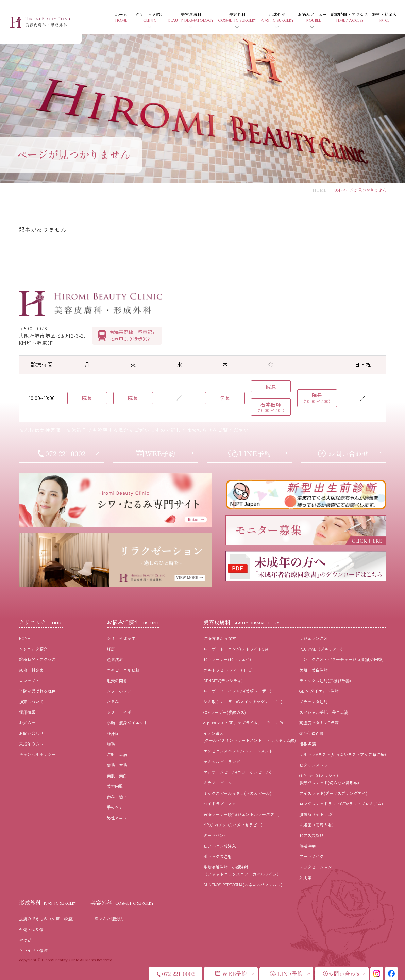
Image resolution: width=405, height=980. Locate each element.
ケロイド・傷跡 (33, 950)
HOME (320, 190)
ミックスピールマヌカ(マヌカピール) (237, 793)
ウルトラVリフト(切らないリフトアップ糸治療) (343, 754)
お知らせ (27, 723)
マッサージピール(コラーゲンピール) (237, 772)
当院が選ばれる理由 (37, 691)
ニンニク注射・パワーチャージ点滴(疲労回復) (341, 659)
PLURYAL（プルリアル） (322, 649)
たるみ (113, 701)
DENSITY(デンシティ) (223, 680)
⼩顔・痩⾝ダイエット (127, 723)
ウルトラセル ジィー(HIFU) (228, 670)
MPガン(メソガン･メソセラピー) (233, 825)
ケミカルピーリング (222, 761)
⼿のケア (115, 807)
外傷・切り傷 (31, 929)
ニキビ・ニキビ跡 (123, 670)
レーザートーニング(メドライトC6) (236, 649)
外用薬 (305, 877)
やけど (25, 940)
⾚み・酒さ (117, 796)
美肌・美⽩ (117, 775)
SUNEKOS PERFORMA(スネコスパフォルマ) (243, 885)
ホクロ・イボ (119, 712)
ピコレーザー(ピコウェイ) (227, 659)
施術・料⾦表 (31, 670)
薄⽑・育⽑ (117, 765)
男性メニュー (119, 818)
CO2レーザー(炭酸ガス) (225, 712)
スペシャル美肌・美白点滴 (324, 712)
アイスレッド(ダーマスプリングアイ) (333, 793)
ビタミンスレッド (316, 765)
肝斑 (111, 649)
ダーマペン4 (215, 835)
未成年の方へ (31, 744)
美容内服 (115, 786)
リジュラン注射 (314, 638)
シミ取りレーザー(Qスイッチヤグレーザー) (243, 701)
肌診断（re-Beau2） (318, 814)
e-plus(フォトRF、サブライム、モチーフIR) (243, 723)
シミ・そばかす (121, 638)
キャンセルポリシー (37, 754)
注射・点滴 (117, 754)
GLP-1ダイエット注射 (319, 691)
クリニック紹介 (33, 649)
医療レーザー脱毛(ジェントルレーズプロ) (241, 814)
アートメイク (311, 856)
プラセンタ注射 (314, 701)
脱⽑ (111, 744)
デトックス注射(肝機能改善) (325, 680)
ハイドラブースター (222, 804)
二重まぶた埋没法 (107, 919)
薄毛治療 (307, 846)
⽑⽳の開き (117, 680)
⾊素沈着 (115, 659)
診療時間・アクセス (37, 659)
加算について (31, 701)
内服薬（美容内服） (318, 825)
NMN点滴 (308, 744)
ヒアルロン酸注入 (220, 846)
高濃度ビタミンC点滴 (319, 723)
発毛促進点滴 (311, 733)
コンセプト (29, 680)
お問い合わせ (31, 733)
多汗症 (113, 733)
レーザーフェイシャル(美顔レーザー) (237, 691)
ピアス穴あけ (311, 835)
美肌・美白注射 (314, 670)
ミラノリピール (218, 782)
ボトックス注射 (218, 856)
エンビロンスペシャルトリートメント (238, 751)
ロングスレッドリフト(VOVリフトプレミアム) (341, 804)
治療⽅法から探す (220, 638)
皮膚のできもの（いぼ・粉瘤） (48, 919)
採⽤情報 (27, 712)
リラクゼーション (316, 867)
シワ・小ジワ (119, 691)
